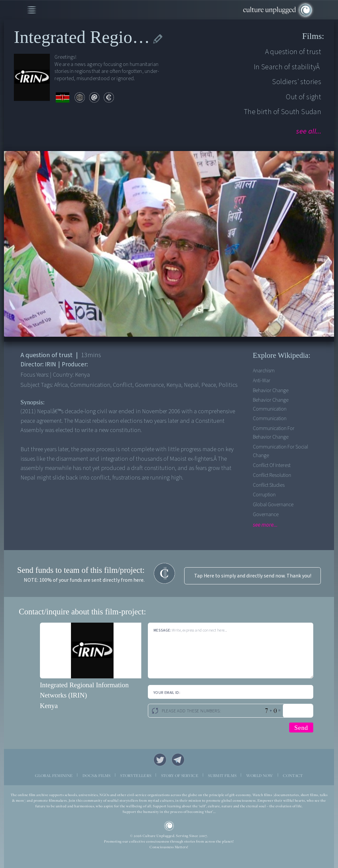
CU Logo (169, 826)
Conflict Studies (269, 485)
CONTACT (293, 775)
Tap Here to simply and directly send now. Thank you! (253, 576)
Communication (270, 418)
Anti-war (262, 381)
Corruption (264, 495)
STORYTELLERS (136, 775)
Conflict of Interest (272, 465)
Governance (266, 514)
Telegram (178, 760)
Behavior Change (271, 390)
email (94, 97)
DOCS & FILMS (97, 775)
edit (158, 39)
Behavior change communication (271, 404)
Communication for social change (280, 451)
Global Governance (273, 505)
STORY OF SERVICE (180, 775)
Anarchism (264, 371)
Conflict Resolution (272, 475)
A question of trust (293, 52)
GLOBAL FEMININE (54, 775)
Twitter (160, 760)
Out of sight (304, 97)
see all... (309, 131)
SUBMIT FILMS (222, 775)
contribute (109, 97)
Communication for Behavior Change (274, 433)
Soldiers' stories (297, 82)
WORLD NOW (260, 775)
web (80, 97)
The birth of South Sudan (283, 112)
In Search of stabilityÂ (287, 67)
